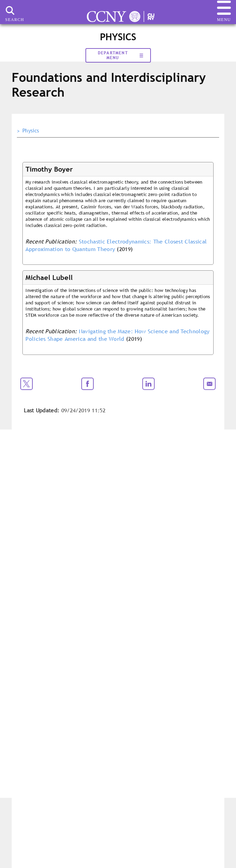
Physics (31, 131)
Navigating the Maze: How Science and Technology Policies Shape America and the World (117, 335)
